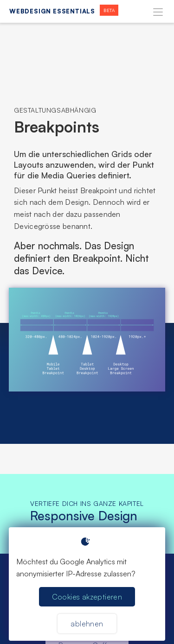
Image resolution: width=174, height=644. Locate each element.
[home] (61, 11)
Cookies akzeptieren (87, 597)
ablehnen (87, 624)
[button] (158, 11)
